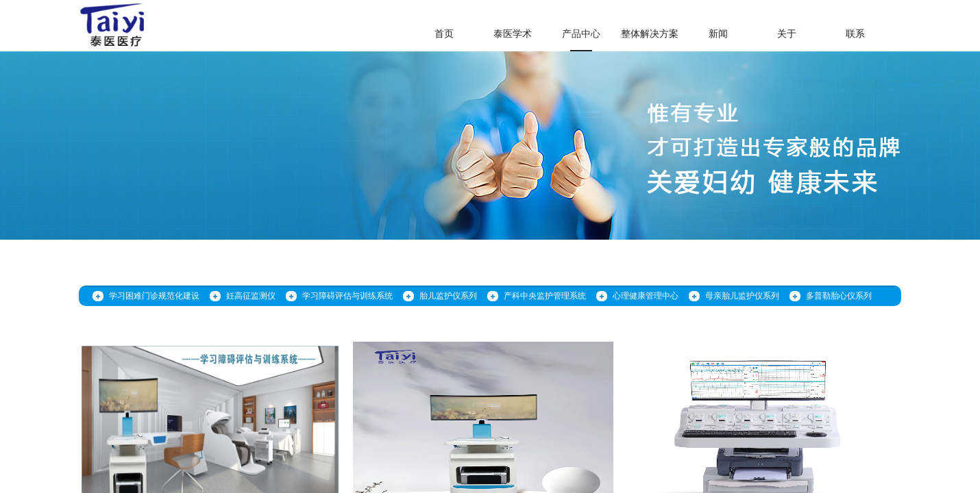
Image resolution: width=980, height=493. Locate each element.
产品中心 (581, 34)
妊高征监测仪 (251, 296)
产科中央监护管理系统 (545, 296)
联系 (855, 34)
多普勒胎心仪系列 (839, 296)
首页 (444, 34)
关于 (787, 34)
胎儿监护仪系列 (448, 296)
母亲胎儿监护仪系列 (742, 296)
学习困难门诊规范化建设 (154, 296)
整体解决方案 (650, 34)
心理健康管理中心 (646, 296)
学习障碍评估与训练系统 (347, 296)
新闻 (718, 34)
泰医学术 (513, 34)
